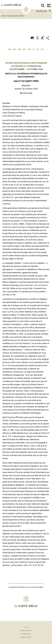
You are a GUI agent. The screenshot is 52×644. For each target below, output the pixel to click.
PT (42, 49)
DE (15, 49)
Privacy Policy (26, 637)
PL (38, 49)
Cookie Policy (26, 634)
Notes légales (26, 630)
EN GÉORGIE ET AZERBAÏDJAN (26, 66)
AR (10, 49)
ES (24, 49)
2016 (13, 16)
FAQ (26, 627)
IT (33, 49)
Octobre (20, 16)
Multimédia (26, 93)
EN (20, 49)
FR (29, 49)
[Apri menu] (49, 5)
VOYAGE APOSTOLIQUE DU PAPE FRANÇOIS (26, 63)
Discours (6, 16)
